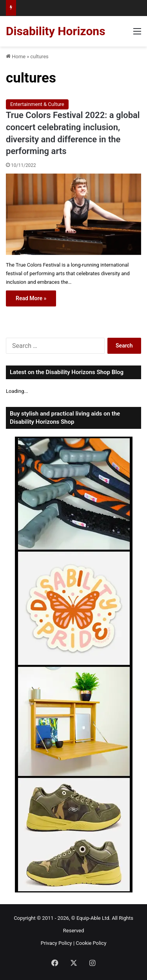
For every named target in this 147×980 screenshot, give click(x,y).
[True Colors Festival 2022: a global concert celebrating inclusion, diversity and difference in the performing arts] (73, 214)
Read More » (31, 298)
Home (16, 56)
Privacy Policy (56, 943)
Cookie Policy (91, 943)
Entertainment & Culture (37, 104)
